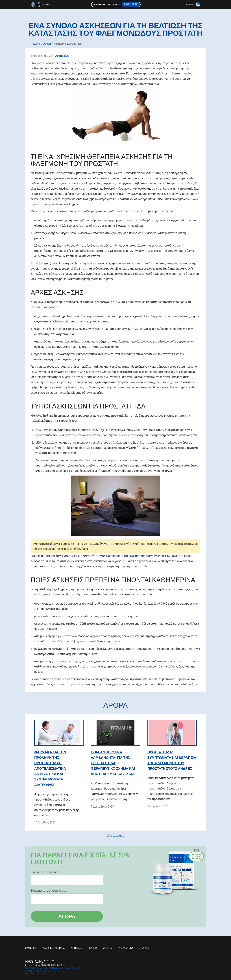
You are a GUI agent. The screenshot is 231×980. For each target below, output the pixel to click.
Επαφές (144, 948)
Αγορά (67, 916)
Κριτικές (76, 948)
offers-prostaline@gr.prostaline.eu (43, 965)
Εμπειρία (31, 948)
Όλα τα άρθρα (115, 835)
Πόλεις (93, 948)
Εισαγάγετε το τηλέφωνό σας (49, 891)
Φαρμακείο (125, 948)
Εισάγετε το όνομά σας (45, 872)
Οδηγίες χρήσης (54, 948)
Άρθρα (107, 948)
